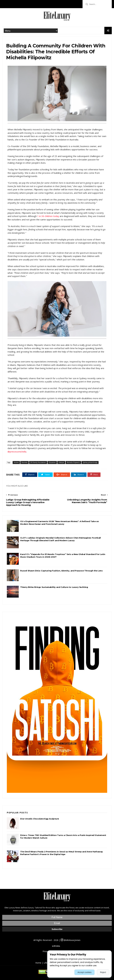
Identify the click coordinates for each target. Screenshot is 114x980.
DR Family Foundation (38, 462)
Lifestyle (61, 462)
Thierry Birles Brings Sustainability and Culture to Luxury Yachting (54, 587)
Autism (16, 462)
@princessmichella (17, 452)
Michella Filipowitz (73, 462)
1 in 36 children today (48, 216)
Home (38, 963)
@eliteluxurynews (71, 940)
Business (24, 462)
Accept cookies (84, 972)
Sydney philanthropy (90, 462)
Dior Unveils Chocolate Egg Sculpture (40, 819)
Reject (103, 972)
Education (52, 462)
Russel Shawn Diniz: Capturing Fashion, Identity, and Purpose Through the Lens (61, 571)
